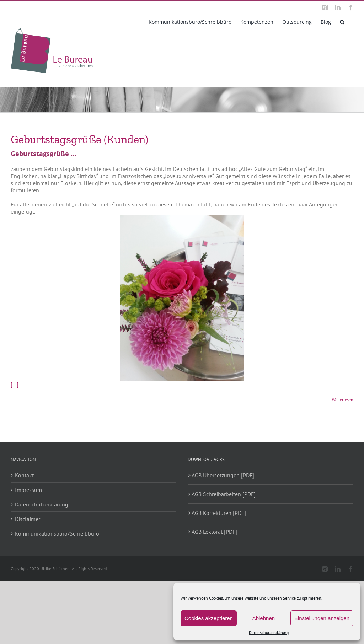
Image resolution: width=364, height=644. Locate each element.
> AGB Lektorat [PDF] (212, 532)
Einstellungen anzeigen (322, 618)
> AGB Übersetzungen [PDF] (221, 475)
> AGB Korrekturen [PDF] (217, 513)
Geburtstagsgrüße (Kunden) (79, 139)
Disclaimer (28, 519)
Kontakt (24, 475)
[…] (15, 384)
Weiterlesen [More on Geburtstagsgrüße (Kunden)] (343, 400)
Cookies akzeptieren (209, 618)
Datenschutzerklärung (269, 632)
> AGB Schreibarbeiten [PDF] (222, 494)
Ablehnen (264, 618)
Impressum (28, 490)
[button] (342, 21)
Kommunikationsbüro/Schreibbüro (57, 533)
